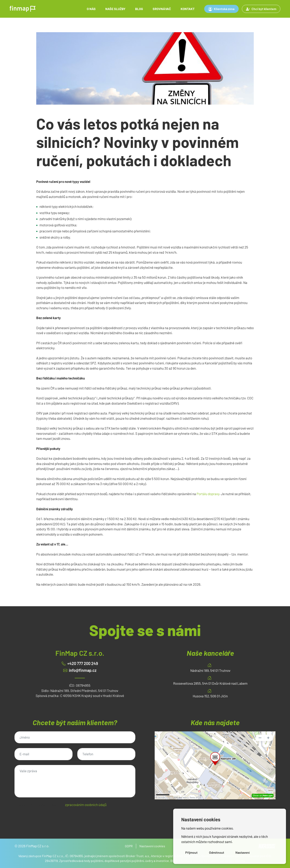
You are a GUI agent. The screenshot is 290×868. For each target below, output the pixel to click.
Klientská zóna (221, 9)
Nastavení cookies (152, 846)
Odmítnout (217, 852)
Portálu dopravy (208, 494)
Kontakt (188, 9)
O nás (91, 9)
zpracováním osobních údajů (86, 805)
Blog (139, 9)
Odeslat (30, 818)
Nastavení (243, 852)
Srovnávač (162, 9)
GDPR (129, 846)
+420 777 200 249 (83, 663)
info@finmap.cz (83, 670)
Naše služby (115, 9)
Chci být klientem (261, 9)
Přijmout (191, 852)
